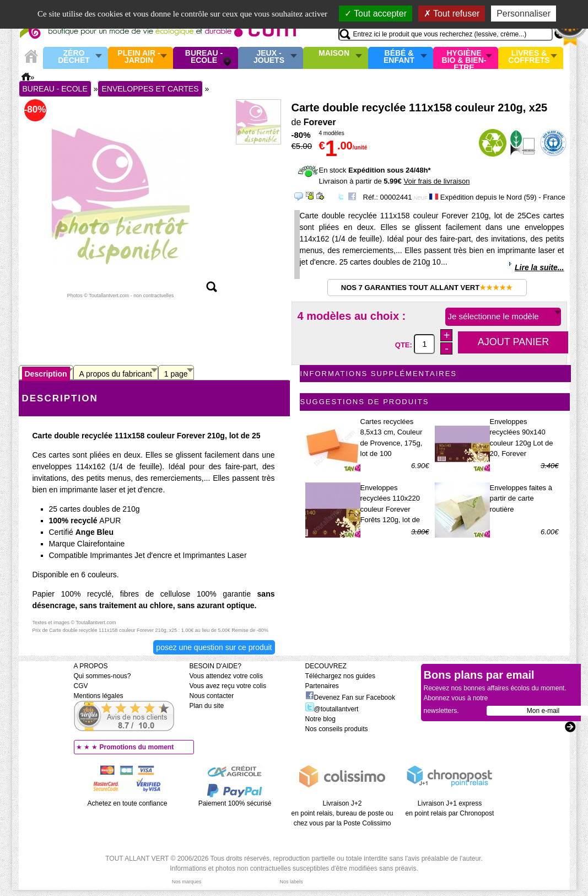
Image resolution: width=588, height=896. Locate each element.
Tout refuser (452, 14)
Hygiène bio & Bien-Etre (464, 58)
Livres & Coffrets (529, 57)
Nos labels (291, 882)
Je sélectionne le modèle (493, 316)
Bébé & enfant (399, 57)
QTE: (405, 344)
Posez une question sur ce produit (214, 647)
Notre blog (320, 719)
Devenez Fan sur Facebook (350, 698)
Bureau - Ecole (204, 57)
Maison (334, 53)
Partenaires (322, 686)
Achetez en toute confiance (128, 803)
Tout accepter (376, 14)
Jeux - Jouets (269, 57)
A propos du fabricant (116, 374)
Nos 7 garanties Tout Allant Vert (427, 288)
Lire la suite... (539, 267)
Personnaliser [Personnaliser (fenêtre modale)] (524, 14)
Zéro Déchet (74, 57)
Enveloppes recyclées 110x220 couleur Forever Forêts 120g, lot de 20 (390, 509)
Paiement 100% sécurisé (235, 803)
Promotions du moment (137, 747)
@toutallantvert (332, 709)
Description (46, 374)
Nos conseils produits (337, 729)
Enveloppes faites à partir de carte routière (521, 498)
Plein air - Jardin (139, 57)
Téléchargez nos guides (340, 676)
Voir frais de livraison (436, 181)
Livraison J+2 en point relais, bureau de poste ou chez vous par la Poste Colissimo (342, 813)
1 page (176, 374)
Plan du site (207, 706)
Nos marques (187, 882)
